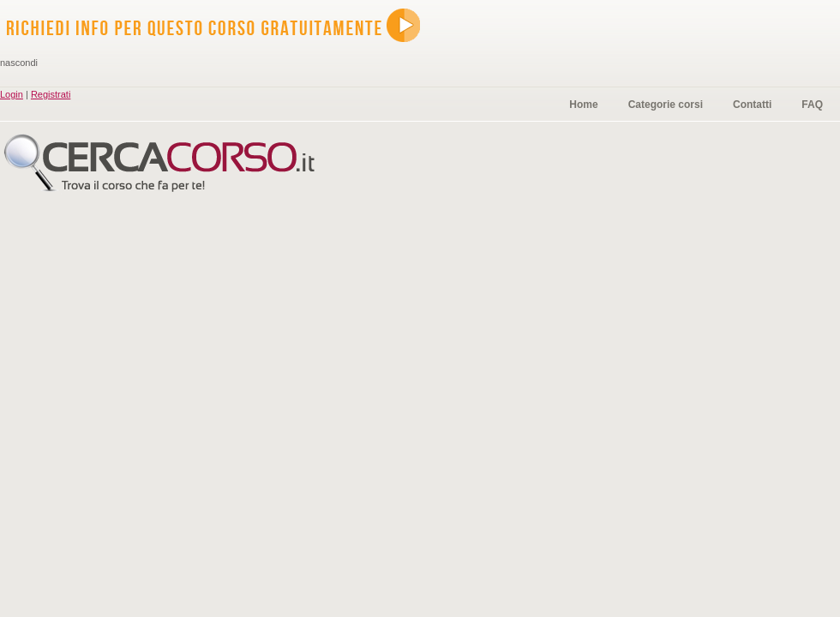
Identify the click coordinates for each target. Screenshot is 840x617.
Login (12, 94)
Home (583, 105)
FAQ (812, 105)
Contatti (752, 105)
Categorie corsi (666, 105)
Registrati (51, 94)
